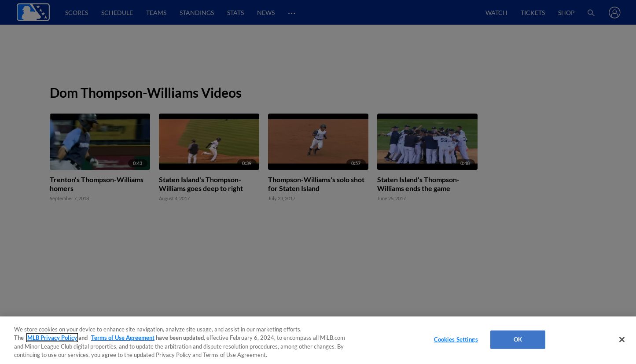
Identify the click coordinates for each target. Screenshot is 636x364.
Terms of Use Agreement (123, 338)
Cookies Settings (456, 339)
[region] (318, 340)
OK (518, 339)
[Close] (622, 339)
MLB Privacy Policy (52, 338)
